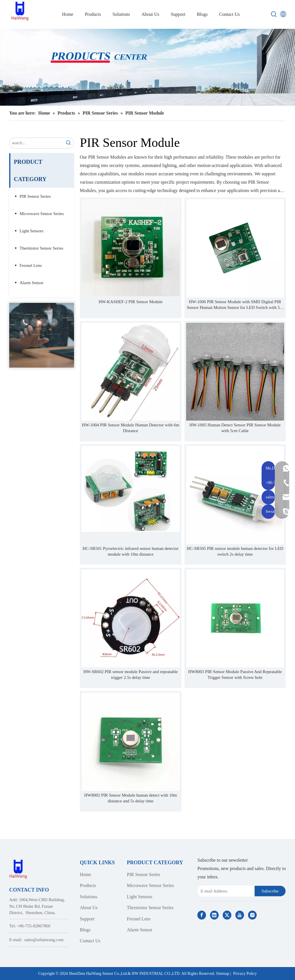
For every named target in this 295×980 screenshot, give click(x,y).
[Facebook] (202, 915)
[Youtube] (240, 915)
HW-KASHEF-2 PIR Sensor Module (131, 302)
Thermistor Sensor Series (41, 248)
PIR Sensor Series (35, 196)
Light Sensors (32, 231)
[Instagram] (252, 915)
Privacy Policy (245, 974)
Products (88, 885)
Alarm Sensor (32, 283)
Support (87, 919)
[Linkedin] (214, 915)
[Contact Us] (42, 335)
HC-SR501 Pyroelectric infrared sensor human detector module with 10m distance (131, 551)
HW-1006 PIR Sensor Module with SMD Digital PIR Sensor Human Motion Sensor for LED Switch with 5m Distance (235, 305)
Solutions (88, 897)
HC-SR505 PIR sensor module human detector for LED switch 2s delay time (235, 551)
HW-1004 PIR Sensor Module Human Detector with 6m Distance (131, 428)
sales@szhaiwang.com (44, 940)
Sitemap (223, 974)
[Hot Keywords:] (274, 14)
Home (85, 874)
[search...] (36, 143)
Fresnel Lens (31, 265)
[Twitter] (227, 915)
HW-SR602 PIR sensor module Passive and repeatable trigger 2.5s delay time (131, 675)
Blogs (85, 930)
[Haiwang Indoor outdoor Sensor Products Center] (147, 67)
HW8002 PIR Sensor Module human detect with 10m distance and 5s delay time (131, 798)
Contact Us (90, 941)
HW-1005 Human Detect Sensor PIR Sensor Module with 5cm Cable (235, 428)
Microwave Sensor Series (42, 214)
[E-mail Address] (225, 891)
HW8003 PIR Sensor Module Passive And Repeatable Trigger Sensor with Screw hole (235, 675)
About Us (89, 908)
